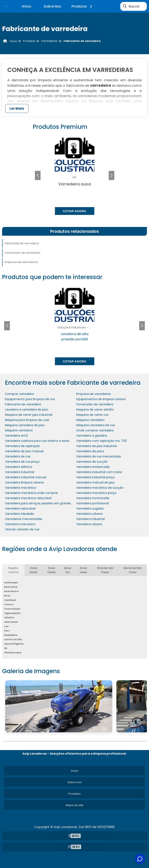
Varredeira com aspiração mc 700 (101, 441)
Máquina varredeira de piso (25, 425)
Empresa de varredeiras (21, 262)
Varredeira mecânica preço (96, 493)
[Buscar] (125, 6)
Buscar (134, 6)
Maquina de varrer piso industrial (29, 415)
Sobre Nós (52, 6)
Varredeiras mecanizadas (24, 519)
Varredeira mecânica (20, 488)
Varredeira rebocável (20, 509)
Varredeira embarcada (93, 467)
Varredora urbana (89, 524)
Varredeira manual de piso (96, 482)
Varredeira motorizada (93, 498)
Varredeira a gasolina (92, 436)
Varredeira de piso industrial (96, 446)
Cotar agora (75, 211)
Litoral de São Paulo (133, 570)
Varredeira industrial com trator (99, 472)
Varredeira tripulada (19, 514)
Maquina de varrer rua (92, 415)
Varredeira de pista (90, 451)
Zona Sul (67, 570)
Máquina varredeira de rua (96, 425)
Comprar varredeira (19, 394)
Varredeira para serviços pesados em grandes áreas (43, 503)
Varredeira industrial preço (96, 477)
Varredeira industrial (20, 472)
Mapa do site (74, 805)
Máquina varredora (19, 430)
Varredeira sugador (90, 509)
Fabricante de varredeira (22, 243)
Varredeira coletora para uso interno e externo (39, 441)
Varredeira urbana (89, 514)
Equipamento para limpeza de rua (30, 399)
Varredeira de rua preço (22, 462)
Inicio (75, 771)
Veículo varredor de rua (22, 529)
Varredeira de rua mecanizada (99, 456)
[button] (111, 175)
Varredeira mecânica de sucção (100, 488)
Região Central (13, 570)
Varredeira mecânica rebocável (28, 498)
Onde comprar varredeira (95, 430)
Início (27, 6)
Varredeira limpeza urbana (24, 482)
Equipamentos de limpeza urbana (101, 399)
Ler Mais (17, 108)
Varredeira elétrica (18, 467)
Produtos (82, 6)
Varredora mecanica (20, 524)
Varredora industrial (90, 519)
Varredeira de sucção (92, 462)
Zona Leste (83, 570)
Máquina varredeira (90, 420)
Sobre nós (74, 782)
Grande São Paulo (105, 570)
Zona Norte (33, 570)
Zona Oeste (51, 570)
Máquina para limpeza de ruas (27, 420)
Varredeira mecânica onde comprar (31, 493)
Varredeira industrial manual (26, 477)
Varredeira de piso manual (24, 451)
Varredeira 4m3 (16, 436)
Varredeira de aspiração (22, 446)
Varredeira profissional (92, 503)
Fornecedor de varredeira (22, 253)
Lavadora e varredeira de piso (27, 410)
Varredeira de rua (18, 456)
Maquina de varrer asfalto (95, 410)
